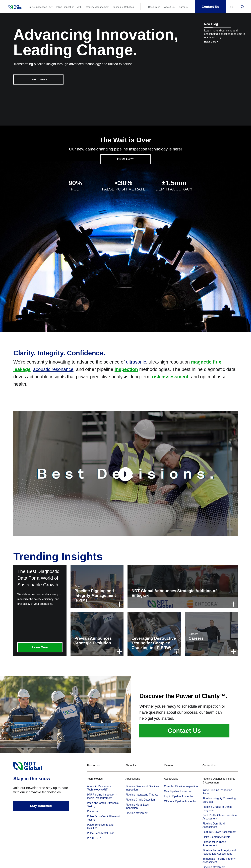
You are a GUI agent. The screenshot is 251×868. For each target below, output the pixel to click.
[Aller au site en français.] (232, 7)
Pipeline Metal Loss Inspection (137, 806)
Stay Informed (41, 806)
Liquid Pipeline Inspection (179, 796)
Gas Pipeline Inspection (178, 791)
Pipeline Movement (137, 813)
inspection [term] (126, 369)
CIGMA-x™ (126, 159)
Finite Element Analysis (216, 837)
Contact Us (184, 731)
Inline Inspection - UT (41, 7)
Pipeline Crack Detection (140, 800)
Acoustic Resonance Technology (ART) (99, 788)
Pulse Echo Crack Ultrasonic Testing (104, 818)
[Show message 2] (217, 28)
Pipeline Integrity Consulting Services (219, 800)
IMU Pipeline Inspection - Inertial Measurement (102, 796)
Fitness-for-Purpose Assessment (214, 844)
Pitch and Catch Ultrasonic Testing (103, 805)
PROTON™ (94, 838)
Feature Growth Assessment (219, 832)
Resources (154, 7)
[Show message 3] (226, 28)
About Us (169, 7)
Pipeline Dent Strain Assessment (214, 825)
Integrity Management (97, 7)
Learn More (40, 647)
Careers (183, 7)
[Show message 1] (208, 28)
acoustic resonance (53, 369)
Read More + (211, 42)
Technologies (95, 779)
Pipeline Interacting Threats (142, 795)
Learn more (38, 79)
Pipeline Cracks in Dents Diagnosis (217, 808)
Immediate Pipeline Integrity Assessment (219, 860)
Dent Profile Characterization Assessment (220, 817)
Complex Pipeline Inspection (181, 786)
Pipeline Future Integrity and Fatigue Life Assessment (219, 852)
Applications (133, 779)
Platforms (93, 811)
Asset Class (171, 779)
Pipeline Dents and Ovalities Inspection (142, 788)
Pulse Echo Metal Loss (101, 833)
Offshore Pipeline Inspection (181, 801)
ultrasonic (136, 362)
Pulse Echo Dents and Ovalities (100, 826)
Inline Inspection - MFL (69, 7)
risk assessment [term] (170, 377)
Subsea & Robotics (123, 7)
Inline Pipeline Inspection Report (217, 792)
